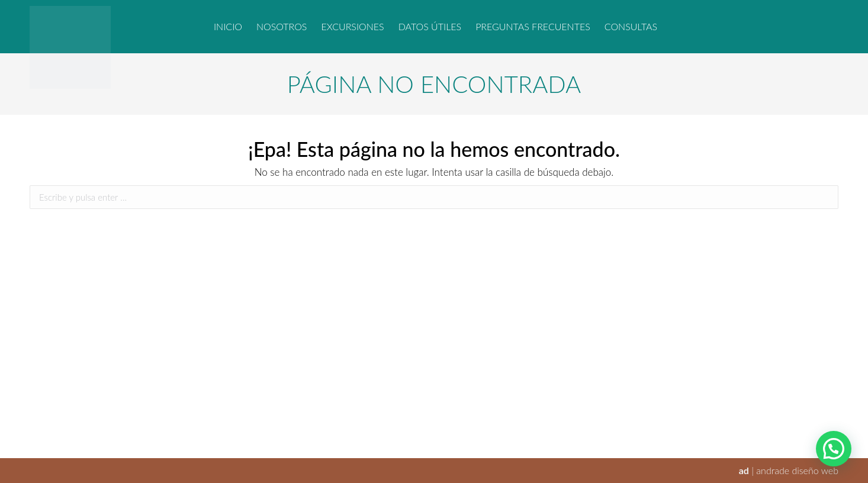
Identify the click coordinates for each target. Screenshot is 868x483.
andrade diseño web (797, 470)
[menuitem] (228, 27)
